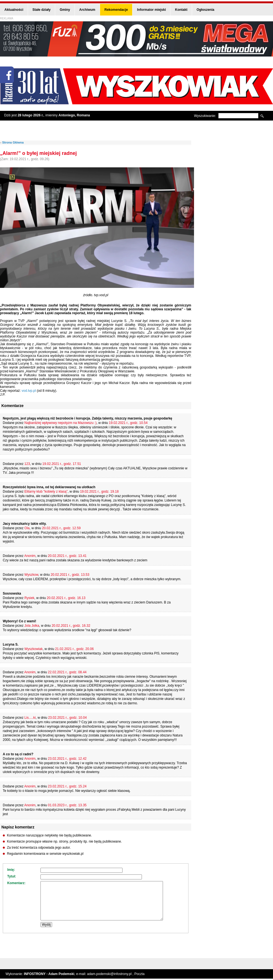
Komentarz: (16, 883)
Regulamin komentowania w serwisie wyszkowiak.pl (45, 854)
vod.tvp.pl (29, 391)
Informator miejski (151, 10)
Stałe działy (41, 10)
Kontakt (181, 10)
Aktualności (14, 10)
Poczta (140, 974)
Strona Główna (13, 142)
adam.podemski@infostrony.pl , (111, 974)
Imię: (11, 870)
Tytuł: (12, 876)
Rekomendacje (116, 10)
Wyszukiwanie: (205, 116)
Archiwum (87, 10)
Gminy (65, 10)
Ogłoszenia (205, 10)
